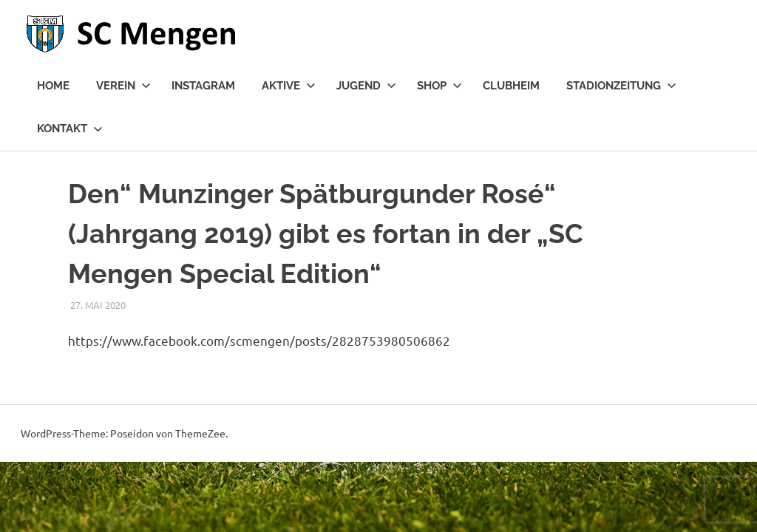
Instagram (203, 86)
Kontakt (70, 129)
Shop (439, 86)
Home (53, 86)
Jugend (366, 86)
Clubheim (511, 86)
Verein (123, 86)
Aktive (289, 86)
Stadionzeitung (621, 86)
